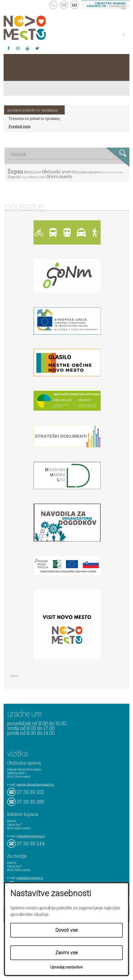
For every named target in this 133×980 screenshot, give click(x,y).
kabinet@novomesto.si (31, 836)
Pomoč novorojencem (111, 172)
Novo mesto (60, 176)
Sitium (14, 675)
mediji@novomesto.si (30, 878)
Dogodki (14, 177)
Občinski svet (56, 172)
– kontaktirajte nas (106, 6)
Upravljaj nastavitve (66, 967)
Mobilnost (33, 172)
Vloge (25, 177)
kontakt (64, 5)
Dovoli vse (67, 930)
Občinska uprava (85, 172)
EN (75, 5)
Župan (15, 171)
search (53, 5)
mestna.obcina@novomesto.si (35, 784)
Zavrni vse (67, 953)
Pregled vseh (20, 126)
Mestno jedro (38, 177)
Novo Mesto (36, 28)
